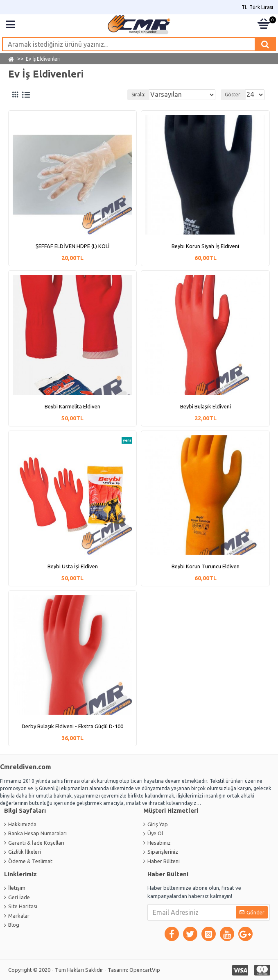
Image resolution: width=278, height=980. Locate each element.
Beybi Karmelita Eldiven (72, 406)
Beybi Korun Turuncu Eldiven (206, 566)
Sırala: (138, 95)
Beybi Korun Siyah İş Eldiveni (205, 246)
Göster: (233, 95)
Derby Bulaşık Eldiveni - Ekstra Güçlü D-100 (72, 726)
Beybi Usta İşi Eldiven (73, 566)
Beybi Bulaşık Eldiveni (206, 406)
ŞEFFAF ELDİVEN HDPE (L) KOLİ (73, 246)
